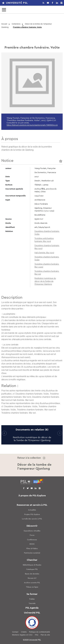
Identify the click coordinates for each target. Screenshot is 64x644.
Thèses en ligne (32, 587)
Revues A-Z (32, 578)
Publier (32, 599)
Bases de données (32, 574)
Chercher (32, 560)
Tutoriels (32, 603)
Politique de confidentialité (40, 632)
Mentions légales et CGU (22, 635)
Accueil (4, 24)
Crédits (24, 632)
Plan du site (45, 635)
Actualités (32, 510)
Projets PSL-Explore (32, 514)
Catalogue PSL (32, 569)
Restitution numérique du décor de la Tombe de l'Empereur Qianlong (45, 281)
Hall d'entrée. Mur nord (44, 253)
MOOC (32, 544)
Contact (15, 632)
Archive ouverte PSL (32, 583)
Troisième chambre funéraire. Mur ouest (35, 410)
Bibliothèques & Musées (32, 565)
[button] (60, 433)
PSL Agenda (32, 608)
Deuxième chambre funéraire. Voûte (32, 394)
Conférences (32, 540)
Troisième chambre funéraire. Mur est (19, 413)
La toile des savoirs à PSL (32, 519)
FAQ (37, 635)
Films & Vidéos (32, 549)
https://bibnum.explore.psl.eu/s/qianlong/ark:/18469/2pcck (32, 125)
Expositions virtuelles (32, 531)
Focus (32, 535)
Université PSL (17, 3)
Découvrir (32, 526)
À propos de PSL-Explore (32, 496)
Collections (16, 24)
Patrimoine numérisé (32, 553)
